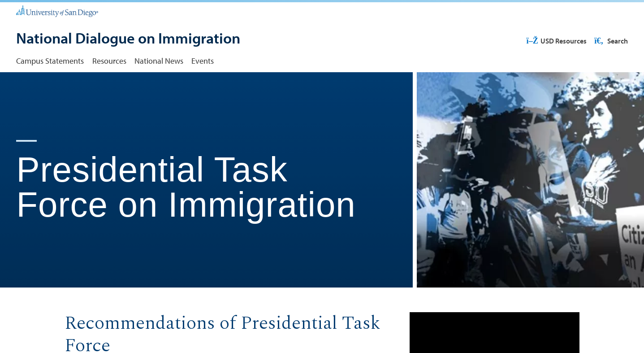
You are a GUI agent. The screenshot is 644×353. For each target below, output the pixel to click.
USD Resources (556, 41)
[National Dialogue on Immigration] (128, 39)
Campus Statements (50, 61)
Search (610, 41)
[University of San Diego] (57, 11)
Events (203, 61)
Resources (109, 61)
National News (159, 61)
